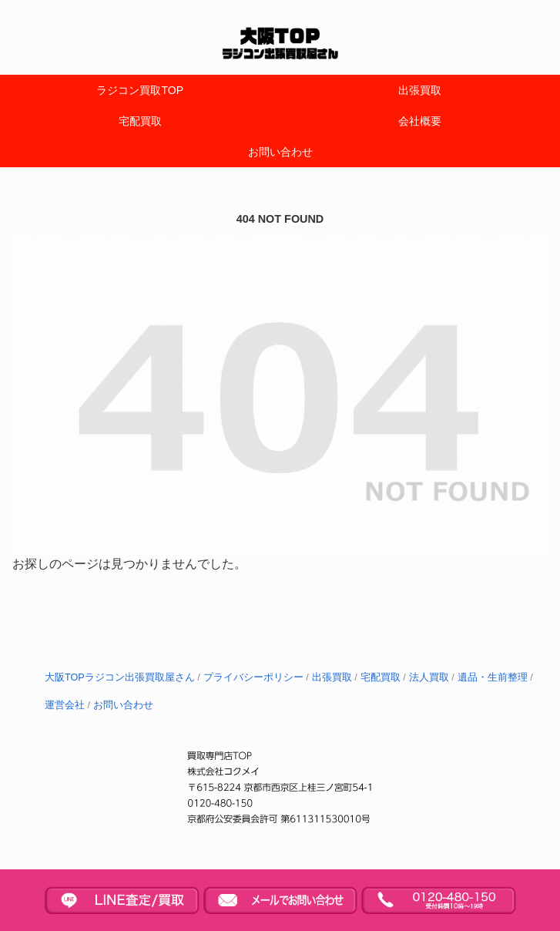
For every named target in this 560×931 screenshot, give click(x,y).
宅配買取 (381, 677)
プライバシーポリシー (253, 677)
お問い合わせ (123, 705)
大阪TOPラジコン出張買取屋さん (120, 677)
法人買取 (429, 677)
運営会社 (65, 705)
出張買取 (332, 677)
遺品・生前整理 (493, 677)
